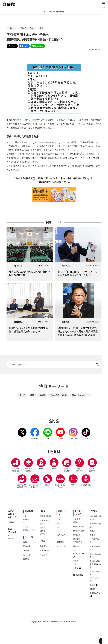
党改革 (42, 396)
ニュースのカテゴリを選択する (73, 12)
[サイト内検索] (54, 365)
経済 (32, 396)
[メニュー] (103, 5)
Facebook (33, 434)
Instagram (75, 434)
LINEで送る (38, 46)
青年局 (61, 464)
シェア (24, 46)
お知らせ (12, 28)
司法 (41, 28)
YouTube (61, 434)
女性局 (47, 464)
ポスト (12, 46)
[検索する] (97, 365)
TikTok (89, 434)
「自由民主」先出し (27, 28)
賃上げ (22, 396)
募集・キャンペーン (81, 396)
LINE (47, 434)
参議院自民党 (54, 497)
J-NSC (89, 481)
